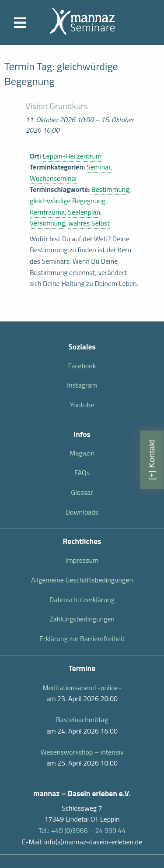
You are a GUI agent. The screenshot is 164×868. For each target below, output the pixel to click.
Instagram (82, 385)
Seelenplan (84, 212)
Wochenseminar (54, 178)
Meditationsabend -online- (82, 688)
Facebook (82, 366)
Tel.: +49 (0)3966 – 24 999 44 (82, 830)
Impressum (82, 560)
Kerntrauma (47, 212)
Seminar (99, 167)
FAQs (82, 473)
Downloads (82, 512)
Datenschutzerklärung (82, 600)
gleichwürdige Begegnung (68, 201)
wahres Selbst (89, 223)
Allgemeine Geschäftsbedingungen (82, 580)
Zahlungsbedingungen (82, 619)
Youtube (82, 405)
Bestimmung (110, 189)
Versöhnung (47, 223)
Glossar (82, 492)
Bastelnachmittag (82, 720)
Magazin (82, 453)
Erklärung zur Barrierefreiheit (82, 639)
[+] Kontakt (152, 460)
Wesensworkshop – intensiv (82, 752)
